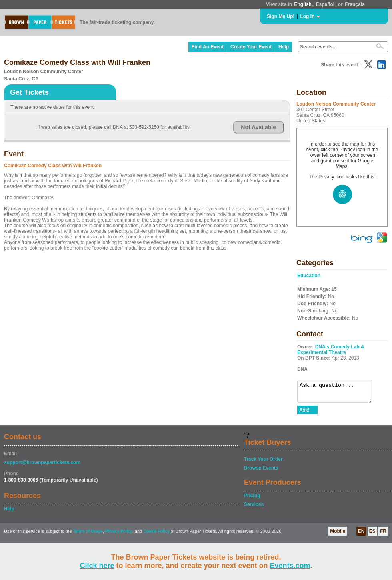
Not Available (258, 127)
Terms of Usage (88, 535)
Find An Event (208, 47)
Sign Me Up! (281, 16)
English (303, 4)
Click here (97, 566)
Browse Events (261, 472)
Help (284, 47)
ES (372, 535)
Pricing (252, 499)
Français (355, 4)
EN (361, 535)
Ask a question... (339, 393)
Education (309, 276)
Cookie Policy (156, 535)
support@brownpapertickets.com (42, 466)
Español (325, 4)
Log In (307, 16)
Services (254, 508)
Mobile (338, 535)
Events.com (290, 566)
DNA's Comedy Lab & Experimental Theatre (331, 350)
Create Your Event (251, 47)
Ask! (304, 414)
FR (383, 535)
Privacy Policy (119, 535)
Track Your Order (263, 463)
